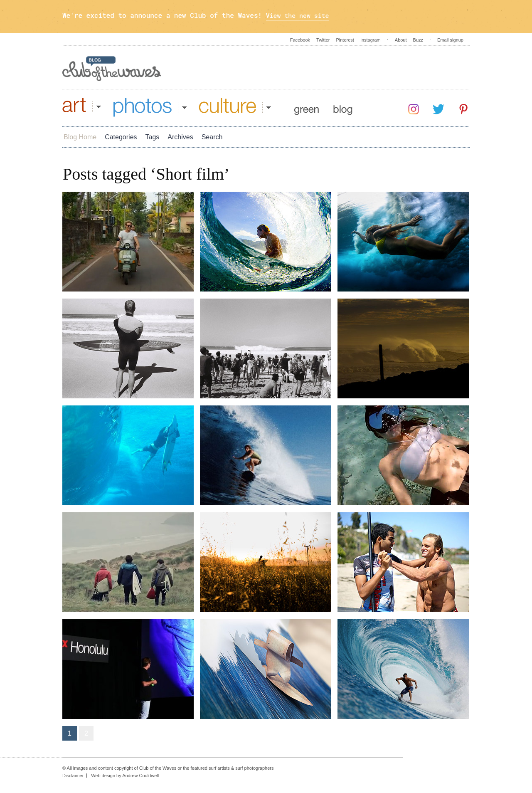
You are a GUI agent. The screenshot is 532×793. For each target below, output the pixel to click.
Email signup (450, 40)
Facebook (300, 40)
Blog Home (80, 137)
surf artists (219, 768)
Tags (153, 137)
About (401, 40)
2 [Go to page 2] (86, 733)
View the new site (300, 15)
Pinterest (345, 40)
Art (82, 107)
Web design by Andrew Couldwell (125, 776)
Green (307, 107)
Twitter (323, 40)
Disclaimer (73, 776)
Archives (180, 137)
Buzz (418, 40)
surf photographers (254, 768)
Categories (121, 137)
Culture (235, 107)
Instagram (371, 40)
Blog (343, 107)
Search (212, 137)
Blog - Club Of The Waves (112, 69)
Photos (150, 107)
